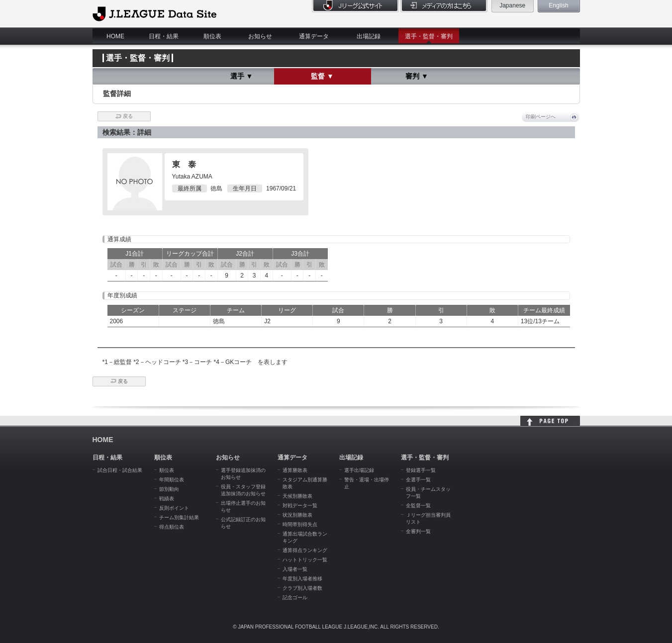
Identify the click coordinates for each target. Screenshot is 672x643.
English (558, 5)
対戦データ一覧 (300, 505)
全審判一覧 (418, 531)
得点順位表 (172, 527)
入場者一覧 (295, 569)
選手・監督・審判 (429, 36)
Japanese (512, 5)
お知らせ (260, 36)
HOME (115, 36)
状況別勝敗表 (297, 515)
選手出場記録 (359, 470)
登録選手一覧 (421, 470)
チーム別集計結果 (179, 517)
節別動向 (169, 489)
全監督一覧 (418, 505)
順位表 (212, 36)
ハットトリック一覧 (305, 560)
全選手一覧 (418, 480)
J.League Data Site (154, 13)
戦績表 (167, 499)
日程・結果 (164, 36)
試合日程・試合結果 (120, 470)
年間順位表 (172, 480)
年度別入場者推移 (302, 579)
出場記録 (369, 36)
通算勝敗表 (295, 470)
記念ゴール (295, 597)
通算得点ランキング (305, 550)
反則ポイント (174, 508)
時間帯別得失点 (300, 524)
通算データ (314, 36)
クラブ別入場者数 (302, 588)
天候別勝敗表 (297, 496)
